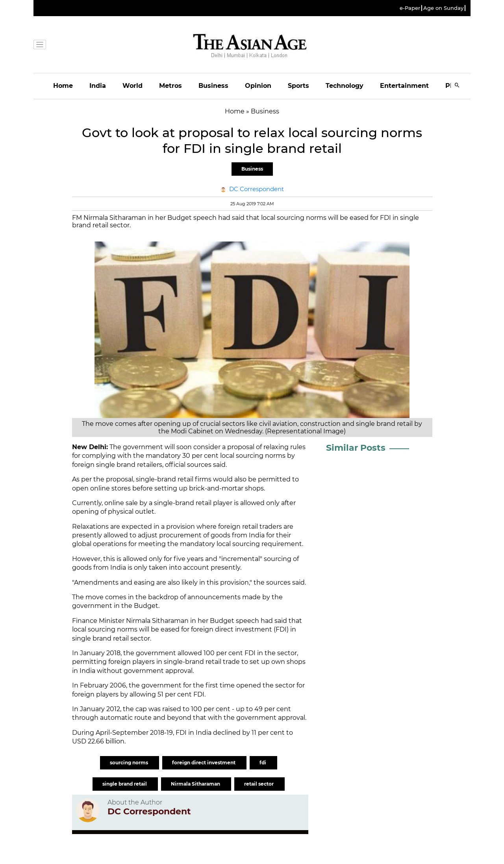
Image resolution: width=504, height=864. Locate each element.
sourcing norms (130, 763)
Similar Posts (356, 448)
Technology (345, 86)
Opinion (258, 86)
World (132, 86)
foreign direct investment (204, 763)
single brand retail (125, 784)
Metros (170, 86)
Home (63, 86)
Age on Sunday (443, 8)
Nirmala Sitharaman (196, 784)
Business (213, 86)
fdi (263, 763)
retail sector (259, 784)
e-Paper (410, 8)
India (98, 86)
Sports (298, 86)
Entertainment (404, 86)
